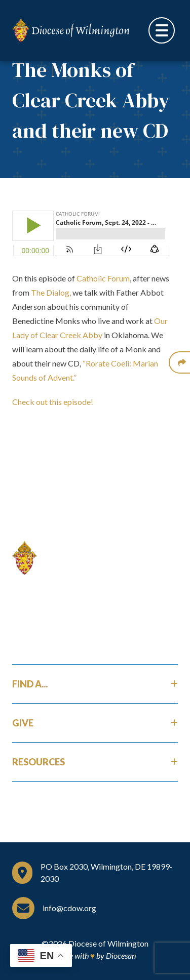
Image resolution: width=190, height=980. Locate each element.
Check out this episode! (53, 402)
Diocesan (121, 955)
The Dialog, (51, 292)
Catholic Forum (103, 278)
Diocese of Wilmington (108, 943)
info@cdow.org (69, 908)
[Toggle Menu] (162, 30)
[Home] (95, 558)
